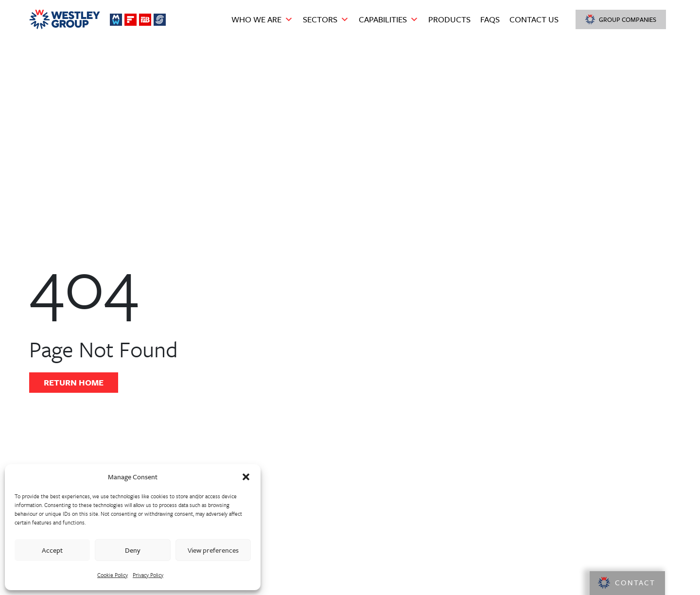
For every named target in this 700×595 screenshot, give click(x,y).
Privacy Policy (148, 575)
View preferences (213, 550)
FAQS (490, 19)
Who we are (262, 19)
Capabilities (389, 19)
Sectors (326, 19)
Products (449, 19)
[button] (246, 477)
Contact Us (534, 19)
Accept (52, 550)
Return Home (74, 382)
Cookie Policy (113, 575)
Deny (133, 550)
